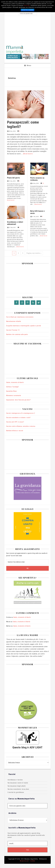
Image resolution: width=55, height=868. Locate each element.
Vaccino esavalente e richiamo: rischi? (18, 418)
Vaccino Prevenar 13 (13, 330)
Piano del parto (13, 178)
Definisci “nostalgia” (13, 387)
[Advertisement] (27, 30)
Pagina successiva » (34, 253)
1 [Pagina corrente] (15, 253)
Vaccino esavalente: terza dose (18, 789)
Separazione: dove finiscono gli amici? (18, 400)
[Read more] (28, 154)
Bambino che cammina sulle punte (17, 334)
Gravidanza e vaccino (15, 780)
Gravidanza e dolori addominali (15, 223)
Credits (33, 861)
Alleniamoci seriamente (14, 395)
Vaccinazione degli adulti (17, 786)
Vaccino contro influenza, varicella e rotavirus (21, 426)
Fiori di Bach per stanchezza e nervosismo (20, 317)
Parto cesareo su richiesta (37, 179)
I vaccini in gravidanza (16, 792)
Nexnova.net (24, 861)
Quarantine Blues (11, 391)
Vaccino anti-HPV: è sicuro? (15, 422)
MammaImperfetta (27, 50)
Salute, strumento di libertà (15, 382)
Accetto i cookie (27, 10)
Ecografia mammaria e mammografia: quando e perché (24, 326)
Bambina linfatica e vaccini (15, 431)
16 (43, 183)
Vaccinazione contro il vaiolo (18, 783)
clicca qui (27, 6)
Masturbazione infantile (14, 321)
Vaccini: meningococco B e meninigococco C (21, 413)
